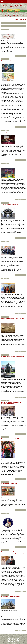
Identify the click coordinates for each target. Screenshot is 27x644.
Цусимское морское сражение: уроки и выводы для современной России (12, 319)
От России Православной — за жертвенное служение (13, 243)
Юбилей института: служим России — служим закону (13, 165)
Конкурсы (8, 16)
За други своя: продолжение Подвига (9, 484)
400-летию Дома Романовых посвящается (10, 132)
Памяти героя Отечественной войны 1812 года (11, 439)
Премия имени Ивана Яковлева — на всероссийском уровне (13, 357)
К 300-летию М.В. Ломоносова (8, 515)
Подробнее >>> (20, 56)
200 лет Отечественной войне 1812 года (10, 205)
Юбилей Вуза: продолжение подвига (9, 280)
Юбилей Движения (5, 31)
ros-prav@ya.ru (15, 638)
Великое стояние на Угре (7, 61)
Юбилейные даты (13, 23)
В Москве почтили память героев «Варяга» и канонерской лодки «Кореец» (11, 403)
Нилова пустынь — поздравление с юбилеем (11, 597)
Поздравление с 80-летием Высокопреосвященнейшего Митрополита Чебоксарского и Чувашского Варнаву (13, 552)
